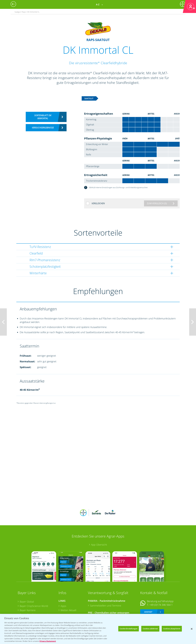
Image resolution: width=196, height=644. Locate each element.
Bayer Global (27, 584)
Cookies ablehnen (150, 629)
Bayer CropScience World (34, 588)
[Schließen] (192, 629)
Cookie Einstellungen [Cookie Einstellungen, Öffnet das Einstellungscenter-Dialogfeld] (129, 629)
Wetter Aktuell (68, 592)
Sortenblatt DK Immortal (43, 117)
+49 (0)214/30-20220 (161, 606)
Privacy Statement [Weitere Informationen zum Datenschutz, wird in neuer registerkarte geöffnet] (48, 641)
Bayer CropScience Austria (34, 597)
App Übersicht (99, 527)
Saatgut (65, 609)
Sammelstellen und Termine (106, 588)
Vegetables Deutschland (33, 610)
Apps (63, 588)
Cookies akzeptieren (172, 629)
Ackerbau (66, 605)
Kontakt (148, 594)
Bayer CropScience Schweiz (35, 601)
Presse (23, 605)
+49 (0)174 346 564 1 (161, 587)
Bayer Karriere (28, 592)
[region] (98, 629)
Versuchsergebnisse (43, 128)
